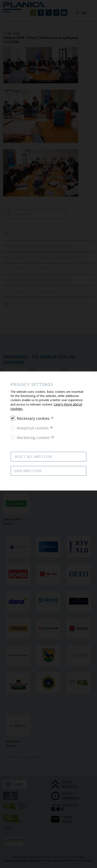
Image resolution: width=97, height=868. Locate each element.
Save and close (28, 471)
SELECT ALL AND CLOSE (33, 457)
